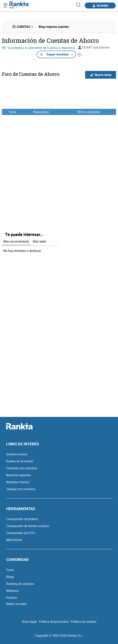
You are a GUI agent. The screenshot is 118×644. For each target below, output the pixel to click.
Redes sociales (16, 604)
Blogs (10, 577)
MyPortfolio (14, 540)
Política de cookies (84, 622)
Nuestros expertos (18, 475)
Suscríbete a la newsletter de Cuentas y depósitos (38, 48)
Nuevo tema (101, 75)
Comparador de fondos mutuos (28, 526)
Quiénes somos (17, 454)
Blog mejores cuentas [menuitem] (54, 27)
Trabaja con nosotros (21, 489)
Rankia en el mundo (20, 461)
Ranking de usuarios (20, 584)
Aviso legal (29, 622)
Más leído (40, 241)
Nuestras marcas (18, 482)
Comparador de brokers (22, 519)
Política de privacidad (54, 622)
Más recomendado (16, 241)
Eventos (12, 598)
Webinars (13, 591)
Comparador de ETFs (21, 533)
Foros (10, 570)
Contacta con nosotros (22, 468)
